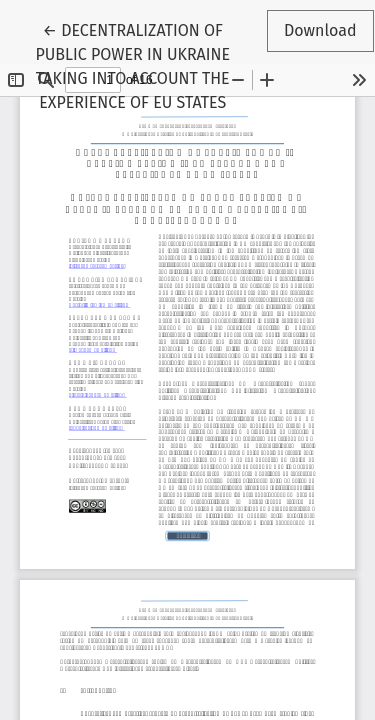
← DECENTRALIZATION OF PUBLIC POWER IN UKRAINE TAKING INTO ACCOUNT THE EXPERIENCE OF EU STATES (134, 65)
